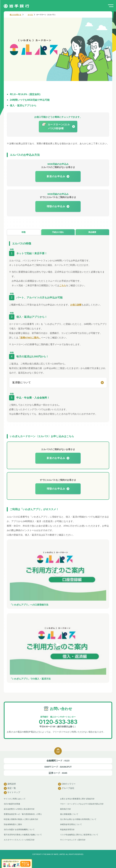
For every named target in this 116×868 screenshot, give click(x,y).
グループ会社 (66, 788)
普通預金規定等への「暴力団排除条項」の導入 (23, 814)
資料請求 (10, 784)
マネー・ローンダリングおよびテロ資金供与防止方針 (82, 804)
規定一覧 (10, 788)
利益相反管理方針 (67, 830)
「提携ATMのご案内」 (30, 338)
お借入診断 (76, 305)
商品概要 (92, 232)
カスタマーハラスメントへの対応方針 (19, 840)
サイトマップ (12, 793)
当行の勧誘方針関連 (12, 804)
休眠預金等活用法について (71, 824)
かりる (30, 15)
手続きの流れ (58, 232)
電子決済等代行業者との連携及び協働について (23, 835)
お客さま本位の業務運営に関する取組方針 (77, 799)
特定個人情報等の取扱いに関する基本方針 (21, 819)
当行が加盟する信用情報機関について (19, 830)
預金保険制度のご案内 (13, 824)
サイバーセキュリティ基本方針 (73, 840)
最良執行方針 (66, 809)
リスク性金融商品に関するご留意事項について (79, 835)
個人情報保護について (69, 814)
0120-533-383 (58, 722)
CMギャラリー (67, 784)
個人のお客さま (15, 15)
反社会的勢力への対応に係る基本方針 (19, 809)
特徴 (24, 232)
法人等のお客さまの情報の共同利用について (78, 819)
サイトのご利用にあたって (15, 799)
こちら (63, 285)
